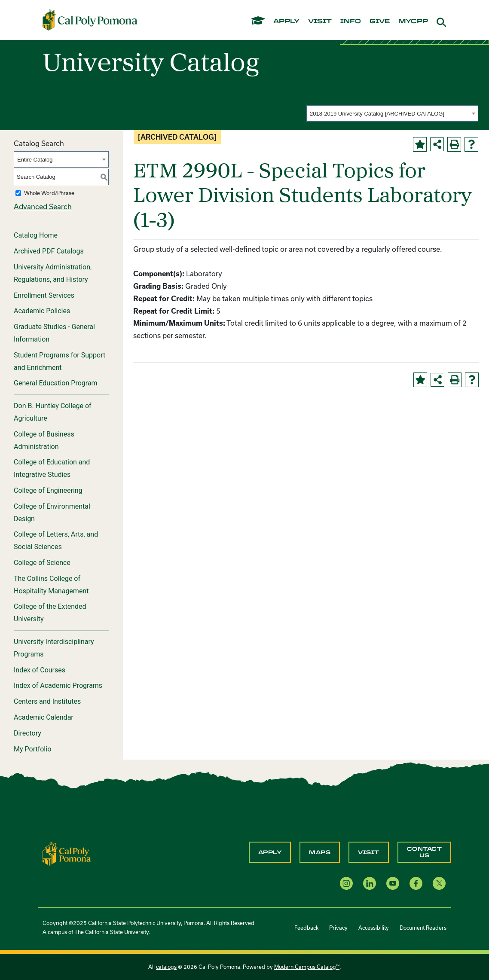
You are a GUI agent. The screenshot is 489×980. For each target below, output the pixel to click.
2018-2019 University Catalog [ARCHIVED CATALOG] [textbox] (377, 114)
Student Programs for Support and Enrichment (60, 361)
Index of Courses (40, 670)
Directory (28, 733)
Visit (369, 852)
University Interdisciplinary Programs (54, 648)
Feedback (306, 928)
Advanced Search (43, 206)
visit (320, 21)
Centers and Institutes (47, 701)
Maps (320, 852)
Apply (270, 852)
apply (286, 21)
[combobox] (392, 113)
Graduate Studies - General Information (54, 333)
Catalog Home (36, 235)
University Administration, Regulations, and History (53, 273)
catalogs (166, 967)
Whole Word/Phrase (49, 193)
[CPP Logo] (67, 853)
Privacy (338, 928)
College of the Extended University (50, 613)
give (380, 21)
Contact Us (425, 852)
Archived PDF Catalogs (49, 251)
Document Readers (423, 928)
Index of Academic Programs (58, 685)
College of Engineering (48, 490)
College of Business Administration (44, 440)
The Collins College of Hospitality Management (51, 585)
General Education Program (56, 383)
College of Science (42, 563)
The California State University (112, 932)
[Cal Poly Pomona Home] (90, 20)
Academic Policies (42, 311)
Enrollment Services (44, 295)
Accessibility (374, 928)
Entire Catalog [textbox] (35, 160)
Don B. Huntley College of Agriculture (53, 412)
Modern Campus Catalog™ (307, 967)
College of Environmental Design (52, 513)
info (351, 21)
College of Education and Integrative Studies (52, 468)
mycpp (413, 21)
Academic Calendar (44, 717)
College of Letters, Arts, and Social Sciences (56, 540)
